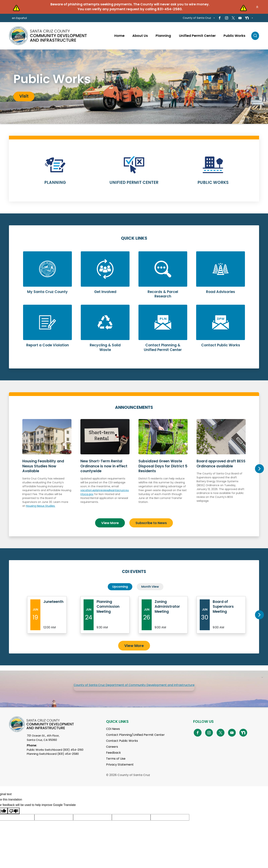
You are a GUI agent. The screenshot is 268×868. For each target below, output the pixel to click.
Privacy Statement (120, 765)
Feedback (113, 753)
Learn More (55, 173)
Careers (112, 747)
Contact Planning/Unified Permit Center (135, 735)
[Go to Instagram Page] (226, 18)
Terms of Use (116, 759)
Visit (24, 96)
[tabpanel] (134, 87)
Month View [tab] (150, 587)
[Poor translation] (14, 811)
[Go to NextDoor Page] (247, 18)
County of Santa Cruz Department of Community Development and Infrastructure (134, 685)
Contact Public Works (122, 741)
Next (259, 469)
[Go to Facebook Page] (220, 18)
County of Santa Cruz (197, 18)
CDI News (113, 729)
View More (110, 523)
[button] (257, 7)
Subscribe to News (151, 523)
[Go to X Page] (233, 18)
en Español (19, 18)
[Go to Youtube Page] (240, 18)
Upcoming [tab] (120, 587)
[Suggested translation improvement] (54, 817)
